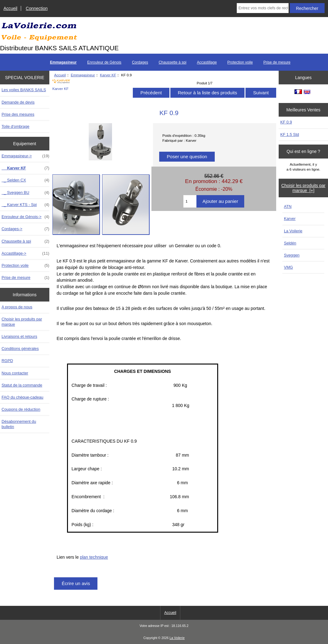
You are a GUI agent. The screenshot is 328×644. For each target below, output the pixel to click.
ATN (288, 206)
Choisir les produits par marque (22, 322)
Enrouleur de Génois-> (25, 217)
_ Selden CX (25, 180)
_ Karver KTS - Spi (25, 205)
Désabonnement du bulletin (19, 424)
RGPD (7, 361)
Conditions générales (20, 349)
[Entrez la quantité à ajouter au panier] (190, 201)
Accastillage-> (25, 253)
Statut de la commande (22, 385)
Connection (37, 8)
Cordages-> (25, 229)
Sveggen (292, 255)
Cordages (140, 62)
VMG (288, 267)
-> (25, 156)
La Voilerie (293, 231)
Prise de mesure (277, 62)
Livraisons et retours (19, 336)
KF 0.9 (286, 122)
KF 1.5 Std (290, 134)
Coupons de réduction (21, 409)
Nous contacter (15, 373)
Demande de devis (18, 102)
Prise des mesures (18, 114)
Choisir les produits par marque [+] (303, 188)
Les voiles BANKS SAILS (24, 90)
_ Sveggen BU (25, 193)
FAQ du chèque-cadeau (22, 397)
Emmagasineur (83, 75)
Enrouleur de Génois (104, 62)
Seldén (290, 243)
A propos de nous (17, 307)
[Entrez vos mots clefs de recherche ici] (263, 8)
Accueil (10, 8)
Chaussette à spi (172, 62)
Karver (290, 219)
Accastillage (207, 62)
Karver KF (108, 75)
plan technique (94, 557)
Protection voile (240, 62)
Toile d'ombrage (16, 126)
